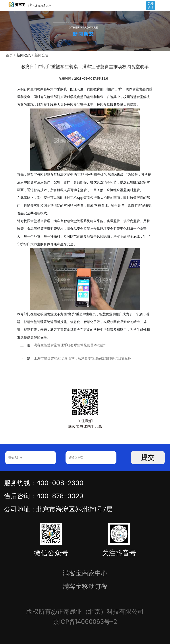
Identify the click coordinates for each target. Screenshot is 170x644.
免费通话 (151, 6)
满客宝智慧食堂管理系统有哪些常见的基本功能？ (70, 345)
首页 (9, 55)
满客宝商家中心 (85, 573)
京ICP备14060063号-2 (85, 622)
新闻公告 (42, 55)
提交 (148, 457)
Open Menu (164, 6)
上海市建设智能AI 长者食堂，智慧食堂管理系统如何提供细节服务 (83, 358)
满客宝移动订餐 (85, 586)
